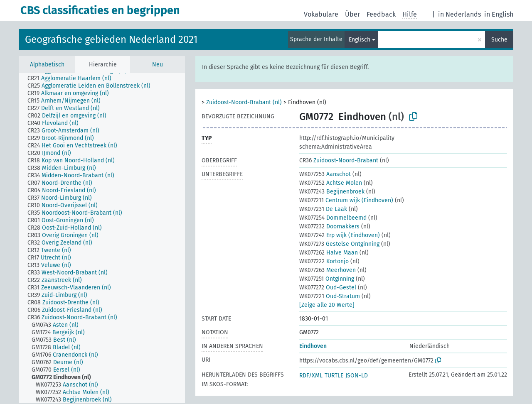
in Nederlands (459, 14)
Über (352, 14)
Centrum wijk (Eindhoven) (346, 200)
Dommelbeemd (333, 218)
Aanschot (325, 174)
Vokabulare (321, 14)
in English (499, 14)
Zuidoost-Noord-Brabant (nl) (244, 102)
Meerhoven (328, 270)
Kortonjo (324, 261)
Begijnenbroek (332, 192)
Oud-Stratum (330, 296)
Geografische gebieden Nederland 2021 (111, 39)
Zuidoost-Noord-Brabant (339, 160)
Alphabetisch (47, 65)
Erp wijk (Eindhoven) (340, 235)
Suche (499, 40)
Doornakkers (329, 226)
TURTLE (334, 376)
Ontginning (327, 279)
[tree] (102, 238)
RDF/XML (311, 376)
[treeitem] (73, 78)
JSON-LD (357, 376)
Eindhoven (313, 346)
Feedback (381, 14)
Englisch (360, 40)
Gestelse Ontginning (339, 244)
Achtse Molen (331, 183)
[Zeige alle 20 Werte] (327, 305)
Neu (158, 65)
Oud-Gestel (328, 288)
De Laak (323, 209)
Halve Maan (329, 253)
